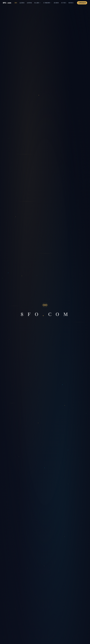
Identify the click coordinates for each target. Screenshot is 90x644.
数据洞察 (47, 3)
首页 (16, 3)
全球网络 (29, 3)
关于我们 (64, 3)
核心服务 (38, 3)
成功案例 (56, 3)
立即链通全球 (82, 3)
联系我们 (71, 3)
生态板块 (22, 3)
